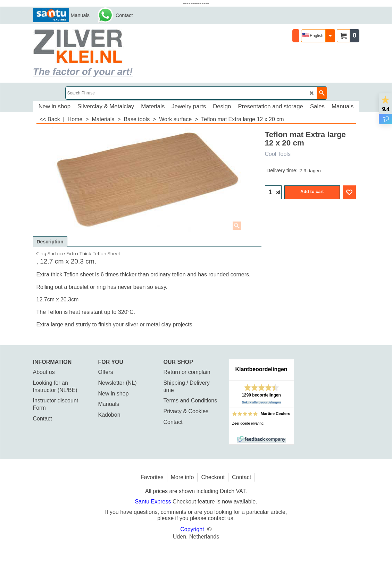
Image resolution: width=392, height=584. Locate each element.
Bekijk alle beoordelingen (261, 402)
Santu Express (154, 502)
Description (50, 242)
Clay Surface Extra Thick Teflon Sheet (78, 253)
